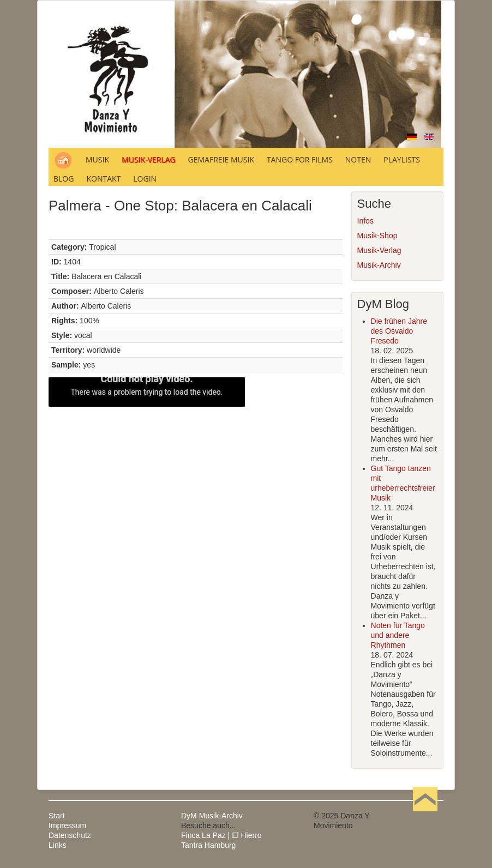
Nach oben (425, 816)
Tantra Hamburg (208, 845)
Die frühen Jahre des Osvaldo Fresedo (399, 331)
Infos (365, 221)
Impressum (67, 825)
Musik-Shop (377, 236)
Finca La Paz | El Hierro (221, 835)
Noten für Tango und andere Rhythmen (398, 635)
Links (58, 845)
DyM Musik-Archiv (212, 816)
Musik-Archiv (379, 265)
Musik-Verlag (379, 250)
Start (57, 816)
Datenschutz (70, 835)
